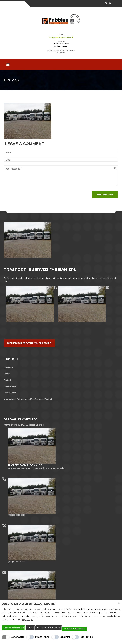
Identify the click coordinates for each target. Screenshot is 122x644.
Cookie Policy (10, 387)
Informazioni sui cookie (49, 628)
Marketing (87, 637)
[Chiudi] (119, 603)
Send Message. (105, 195)
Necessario (17, 637)
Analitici (65, 637)
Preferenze (42, 637)
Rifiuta (30, 628)
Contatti (7, 380)
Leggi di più (28, 620)
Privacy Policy (10, 393)
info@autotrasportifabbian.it (61, 37)
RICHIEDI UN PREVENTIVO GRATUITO (29, 343)
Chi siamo (8, 367)
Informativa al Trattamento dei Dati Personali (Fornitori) (28, 399)
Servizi (7, 374)
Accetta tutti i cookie (75, 629)
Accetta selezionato (14, 628)
